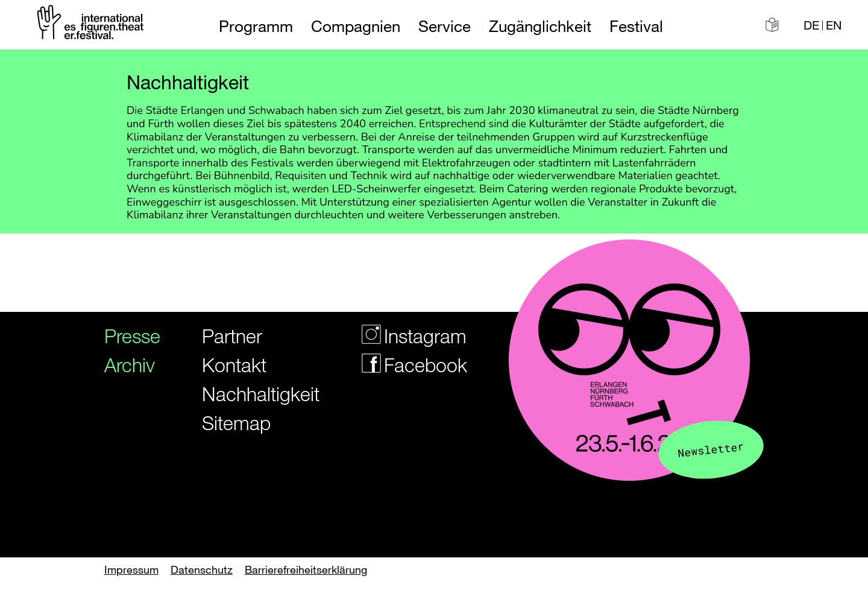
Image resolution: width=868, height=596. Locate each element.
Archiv (128, 365)
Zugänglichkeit (540, 26)
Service (445, 26)
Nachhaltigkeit (252, 394)
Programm (256, 26)
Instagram (407, 336)
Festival (636, 26)
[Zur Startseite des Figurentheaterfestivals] (91, 24)
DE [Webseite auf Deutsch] (811, 25)
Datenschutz (202, 569)
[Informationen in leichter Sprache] (772, 25)
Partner (232, 336)
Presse (128, 336)
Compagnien (356, 26)
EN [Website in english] (834, 25)
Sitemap (236, 423)
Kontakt (234, 365)
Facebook (407, 365)
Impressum (131, 569)
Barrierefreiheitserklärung (306, 569)
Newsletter (711, 449)
